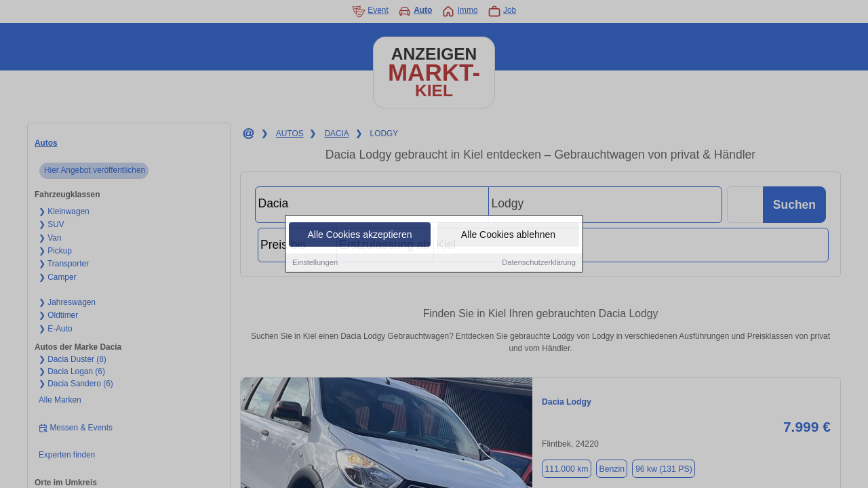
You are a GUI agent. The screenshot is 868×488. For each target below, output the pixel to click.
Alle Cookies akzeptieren (359, 236)
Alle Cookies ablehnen (508, 236)
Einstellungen (315, 264)
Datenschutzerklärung (539, 264)
